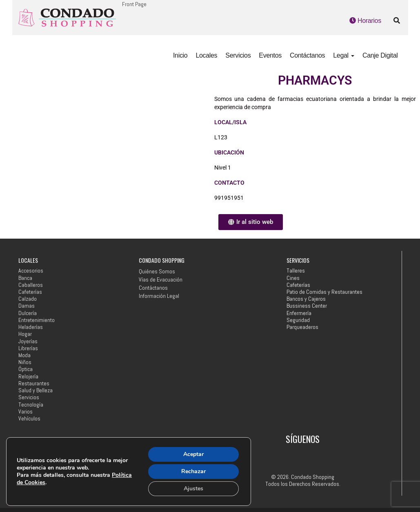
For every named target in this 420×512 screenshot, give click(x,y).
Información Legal (159, 296)
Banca (25, 278)
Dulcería (28, 313)
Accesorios (31, 271)
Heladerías (31, 327)
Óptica (26, 369)
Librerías (28, 348)
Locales (206, 55)
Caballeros (31, 285)
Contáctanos (307, 55)
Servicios (238, 55)
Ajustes (193, 489)
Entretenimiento (37, 320)
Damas (27, 306)
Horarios (365, 21)
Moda (24, 355)
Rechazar (193, 471)
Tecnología (31, 405)
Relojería (28, 377)
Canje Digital (380, 55)
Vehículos (29, 419)
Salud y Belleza (36, 390)
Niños (25, 362)
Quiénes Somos (157, 271)
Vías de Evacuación (161, 279)
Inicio (180, 55)
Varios (26, 412)
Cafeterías (30, 292)
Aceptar (193, 454)
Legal (344, 55)
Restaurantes (34, 383)
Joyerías (28, 341)
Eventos (270, 55)
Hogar (25, 334)
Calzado (28, 299)
